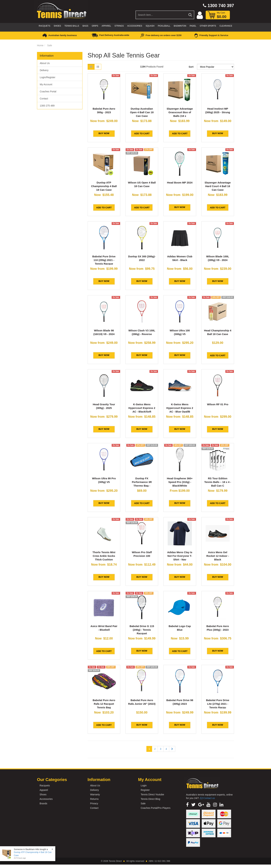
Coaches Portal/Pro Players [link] (156, 808)
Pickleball (164, 26)
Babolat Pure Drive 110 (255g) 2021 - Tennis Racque (104, 260)
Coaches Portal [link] (48, 91)
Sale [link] (143, 803)
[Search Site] (190, 15)
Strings (119, 26)
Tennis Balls (72, 26)
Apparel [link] (44, 790)
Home (40, 45)
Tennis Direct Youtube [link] (152, 794)
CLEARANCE (226, 26)
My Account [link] (46, 84)
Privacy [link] (94, 803)
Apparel (106, 26)
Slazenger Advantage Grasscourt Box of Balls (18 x (180, 112)
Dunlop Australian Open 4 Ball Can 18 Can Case (142, 112)
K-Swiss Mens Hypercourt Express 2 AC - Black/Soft (142, 408)
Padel (193, 26)
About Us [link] (45, 63)
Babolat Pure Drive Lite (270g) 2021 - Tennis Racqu (218, 704)
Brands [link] (43, 803)
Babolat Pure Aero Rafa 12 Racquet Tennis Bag (104, 704)
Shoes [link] (43, 794)
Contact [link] (44, 99)
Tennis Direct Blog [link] (150, 799)
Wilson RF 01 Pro (218, 404)
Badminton (180, 26)
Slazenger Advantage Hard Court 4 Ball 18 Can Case (218, 186)
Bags (85, 26)
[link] (187, 805)
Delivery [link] (44, 70)
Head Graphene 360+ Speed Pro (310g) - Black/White (180, 482)
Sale (50, 45)
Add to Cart (142, 134)
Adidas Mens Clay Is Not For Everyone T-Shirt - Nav (180, 556)
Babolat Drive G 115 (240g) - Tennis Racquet (142, 630)
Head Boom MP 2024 (180, 183)
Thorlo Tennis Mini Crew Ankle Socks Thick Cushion (104, 556)
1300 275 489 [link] (47, 106)
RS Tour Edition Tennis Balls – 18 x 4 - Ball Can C (218, 482)
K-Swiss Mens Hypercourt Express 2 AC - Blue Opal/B (180, 408)
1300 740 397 (218, 6)
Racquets (45, 26)
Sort (191, 67)
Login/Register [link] (48, 77)
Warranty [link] (95, 794)
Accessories (135, 26)
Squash (150, 26)
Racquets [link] (45, 785)
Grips (95, 26)
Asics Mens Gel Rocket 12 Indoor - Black (218, 556)
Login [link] (144, 785)
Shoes (57, 26)
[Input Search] (161, 15)
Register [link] (145, 790)
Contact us (207, 798)
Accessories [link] (46, 799)
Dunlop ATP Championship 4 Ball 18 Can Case (104, 186)
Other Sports (208, 26)
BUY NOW (104, 133)
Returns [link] (94, 799)
